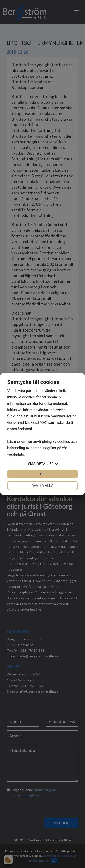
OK (42, 474)
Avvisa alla (42, 486)
